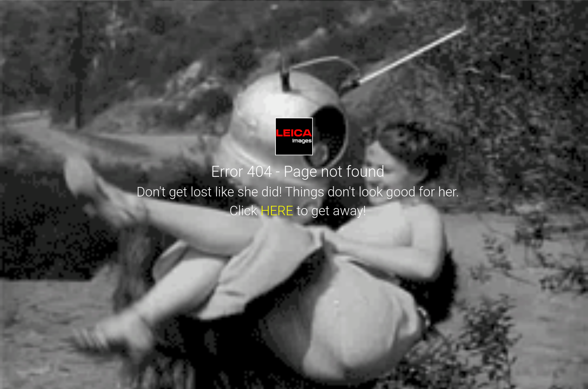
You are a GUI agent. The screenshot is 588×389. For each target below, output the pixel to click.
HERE (277, 211)
